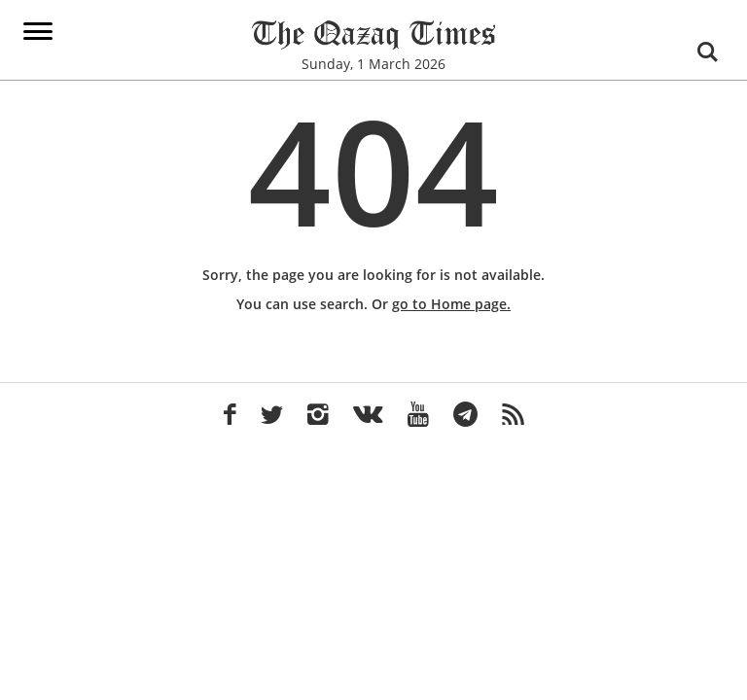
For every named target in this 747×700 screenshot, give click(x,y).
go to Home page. (451, 304)
